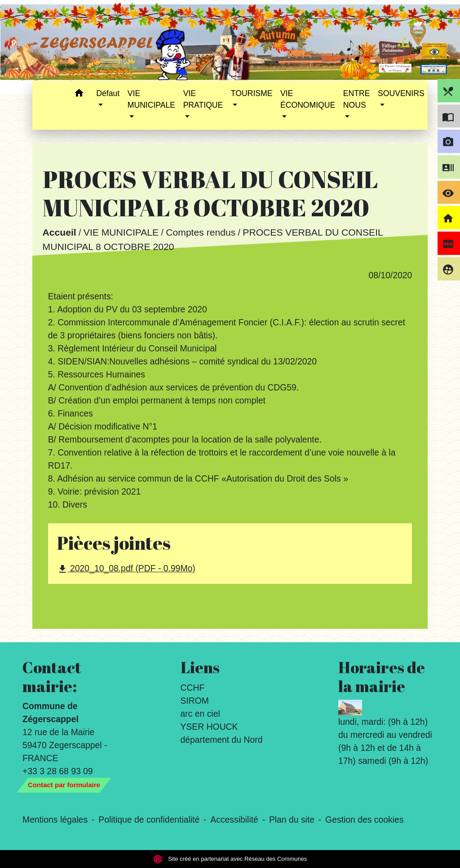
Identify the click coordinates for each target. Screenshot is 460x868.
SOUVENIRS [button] (401, 93)
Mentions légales (55, 820)
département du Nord (222, 740)
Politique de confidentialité (149, 820)
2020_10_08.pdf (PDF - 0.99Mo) (126, 569)
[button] (79, 94)
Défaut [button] (108, 93)
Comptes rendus (201, 233)
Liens (200, 667)
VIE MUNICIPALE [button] (151, 99)
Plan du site (292, 820)
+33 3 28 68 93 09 (58, 771)
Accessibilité (234, 820)
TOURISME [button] (252, 93)
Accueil (59, 233)
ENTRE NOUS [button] (357, 99)
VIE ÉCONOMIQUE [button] (308, 99)
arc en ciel (200, 714)
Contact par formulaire (64, 785)
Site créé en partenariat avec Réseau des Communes (230, 859)
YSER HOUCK (209, 727)
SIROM (195, 701)
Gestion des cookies (364, 820)
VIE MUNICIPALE (121, 233)
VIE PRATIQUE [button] (203, 99)
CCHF (193, 688)
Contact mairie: (52, 677)
